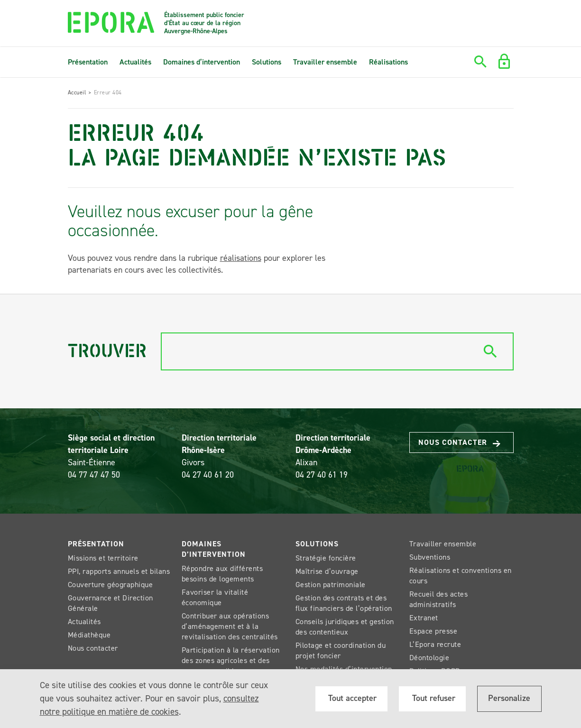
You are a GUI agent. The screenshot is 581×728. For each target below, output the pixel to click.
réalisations (241, 258)
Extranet (424, 618)
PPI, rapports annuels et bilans (119, 571)
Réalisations (388, 62)
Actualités (135, 62)
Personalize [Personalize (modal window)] (509, 698)
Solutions (267, 62)
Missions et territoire (103, 558)
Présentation (88, 62)
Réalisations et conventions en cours (461, 576)
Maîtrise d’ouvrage (327, 571)
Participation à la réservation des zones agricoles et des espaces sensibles (231, 660)
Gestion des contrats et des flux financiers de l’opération (344, 603)
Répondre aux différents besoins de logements (222, 574)
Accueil (77, 92)
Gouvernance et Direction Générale (111, 603)
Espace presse (433, 631)
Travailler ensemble (325, 62)
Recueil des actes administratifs (439, 599)
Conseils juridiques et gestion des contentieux (345, 627)
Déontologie (429, 658)
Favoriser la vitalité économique (215, 597)
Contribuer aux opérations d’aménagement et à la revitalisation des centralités (230, 626)
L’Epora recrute (435, 644)
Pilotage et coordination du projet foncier (341, 650)
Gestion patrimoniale (331, 585)
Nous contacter (464, 442)
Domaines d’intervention (202, 62)
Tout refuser (433, 698)
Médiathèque (89, 635)
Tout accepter (351, 698)
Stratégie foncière (326, 558)
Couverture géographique (111, 585)
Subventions (430, 557)
